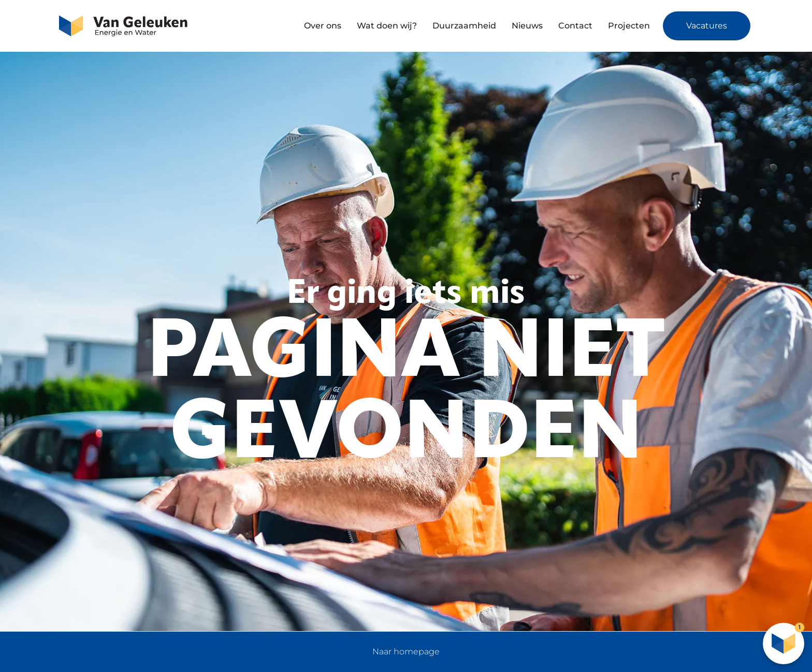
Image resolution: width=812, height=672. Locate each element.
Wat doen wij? (387, 26)
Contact (575, 26)
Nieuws (527, 26)
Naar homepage (406, 652)
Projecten (629, 26)
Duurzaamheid (464, 26)
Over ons (323, 26)
